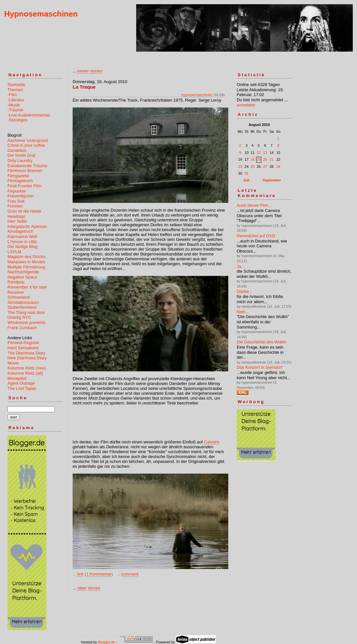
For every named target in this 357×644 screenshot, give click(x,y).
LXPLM (14, 252)
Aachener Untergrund (28, 140)
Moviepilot (17, 378)
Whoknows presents (26, 322)
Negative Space (22, 277)
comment (130, 574)
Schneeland (19, 297)
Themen (15, 90)
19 (259, 159)
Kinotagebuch (20, 231)
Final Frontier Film (24, 186)
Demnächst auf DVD (256, 236)
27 (265, 167)
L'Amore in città (22, 242)
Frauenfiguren (21, 196)
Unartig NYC (19, 317)
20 (265, 159)
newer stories (90, 71)
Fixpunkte (17, 191)
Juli (246, 180)
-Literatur (16, 100)
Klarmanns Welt (22, 236)
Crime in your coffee (26, 145)
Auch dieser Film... (254, 205)
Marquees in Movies (26, 262)
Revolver (16, 292)
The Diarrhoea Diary (26, 353)
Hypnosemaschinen (41, 14)
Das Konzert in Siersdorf (260, 367)
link (80, 574)
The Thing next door (26, 312)
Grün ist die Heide (24, 211)
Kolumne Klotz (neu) (27, 368)
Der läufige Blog (23, 247)
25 (253, 167)
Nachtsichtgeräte (23, 272)
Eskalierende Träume (27, 166)
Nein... (243, 312)
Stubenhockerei (22, 307)
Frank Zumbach (22, 328)
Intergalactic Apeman (27, 226)
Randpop (16, 282)
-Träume (15, 110)
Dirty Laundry (20, 161)
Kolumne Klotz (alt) (25, 373)
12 (259, 153)
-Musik (14, 105)
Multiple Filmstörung (26, 267)
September (272, 180)
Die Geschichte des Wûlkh (261, 342)
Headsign (16, 216)
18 (253, 159)
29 (278, 167)
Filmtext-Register (23, 343)
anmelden (246, 105)
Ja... (241, 266)
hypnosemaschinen (197, 95)
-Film (12, 95)
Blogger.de (107, 642)
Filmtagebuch (20, 181)
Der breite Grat (21, 155)
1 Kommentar (99, 574)
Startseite (16, 85)
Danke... (244, 291)
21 (271, 159)
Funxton (15, 206)
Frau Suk (16, 201)
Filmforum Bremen (25, 171)
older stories (89, 588)
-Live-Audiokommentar (29, 115)
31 (246, 173)
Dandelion (17, 150)
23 (240, 167)
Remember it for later (27, 287)
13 (265, 153)
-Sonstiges (17, 120)
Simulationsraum (23, 302)
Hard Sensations (23, 348)
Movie (13, 363)
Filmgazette (18, 176)
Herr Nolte (17, 221)
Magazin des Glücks (26, 257)
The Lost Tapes (22, 388)
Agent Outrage (21, 383)
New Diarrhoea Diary (27, 358)
